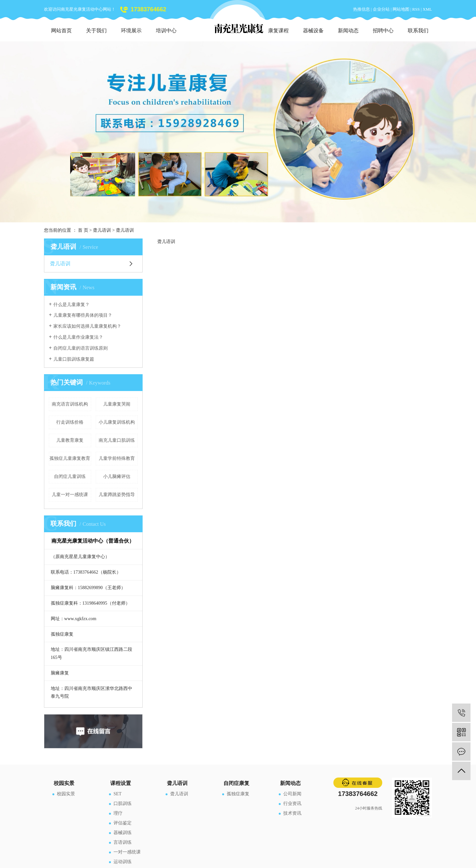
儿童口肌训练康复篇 (74, 359)
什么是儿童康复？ (71, 305)
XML (427, 9)
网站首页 (61, 31)
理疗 (118, 813)
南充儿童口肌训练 (117, 440)
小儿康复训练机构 (117, 422)
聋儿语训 (102, 230)
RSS (416, 9)
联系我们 (418, 31)
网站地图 (401, 9)
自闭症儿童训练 (70, 476)
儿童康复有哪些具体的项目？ (83, 315)
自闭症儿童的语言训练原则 (81, 348)
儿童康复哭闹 (117, 404)
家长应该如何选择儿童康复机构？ (87, 326)
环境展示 (131, 31)
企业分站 (381, 9)
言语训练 (123, 842)
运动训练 (123, 862)
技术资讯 (292, 813)
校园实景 (66, 794)
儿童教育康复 (70, 440)
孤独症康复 (238, 794)
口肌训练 (123, 804)
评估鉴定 (123, 823)
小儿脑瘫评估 (117, 476)
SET (118, 794)
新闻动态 (348, 31)
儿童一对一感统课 (70, 495)
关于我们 (96, 31)
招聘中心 (383, 31)
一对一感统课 (127, 852)
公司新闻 (292, 794)
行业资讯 (292, 804)
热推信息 (362, 9)
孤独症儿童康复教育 (70, 458)
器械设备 (313, 31)
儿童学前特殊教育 (117, 458)
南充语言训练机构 (70, 404)
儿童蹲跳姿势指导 (117, 495)
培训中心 (166, 31)
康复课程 (278, 31)
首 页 (83, 230)
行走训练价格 (70, 422)
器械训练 (123, 833)
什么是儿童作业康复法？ (78, 337)
